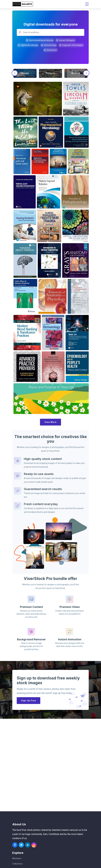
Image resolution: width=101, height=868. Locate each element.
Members (17, 858)
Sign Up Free (29, 700)
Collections (17, 864)
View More (50, 422)
